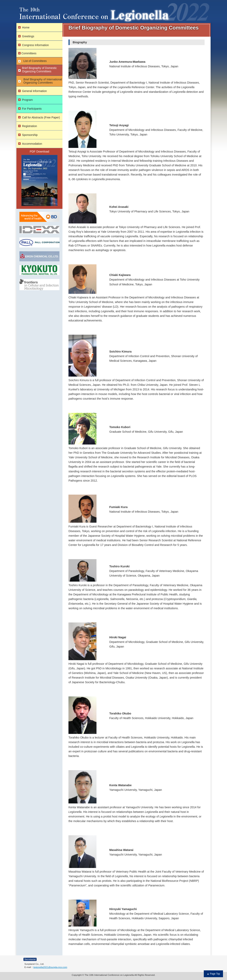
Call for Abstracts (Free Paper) (41, 117)
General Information (34, 91)
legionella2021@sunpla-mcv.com (50, 967)
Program (27, 100)
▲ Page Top (213, 974)
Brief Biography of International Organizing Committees (43, 81)
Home (26, 27)
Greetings (28, 36)
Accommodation (32, 144)
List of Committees (35, 61)
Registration (30, 126)
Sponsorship (30, 135)
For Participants (32, 109)
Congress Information (35, 45)
